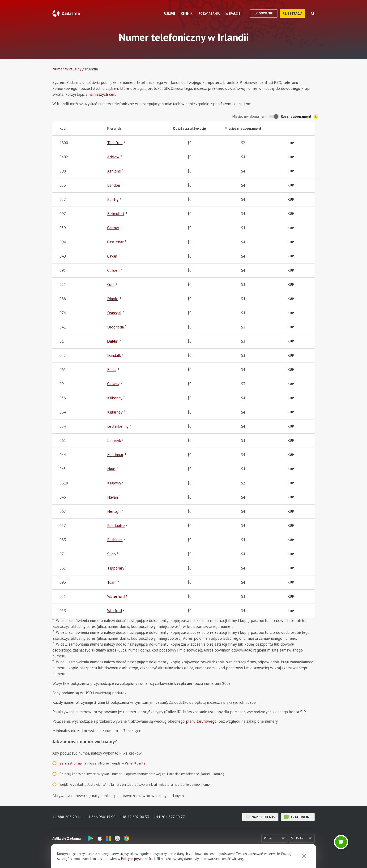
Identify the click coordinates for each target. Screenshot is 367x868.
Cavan (112, 256)
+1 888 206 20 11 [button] (67, 817)
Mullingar (115, 455)
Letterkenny (118, 426)
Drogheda (115, 327)
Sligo (111, 554)
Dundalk (114, 355)
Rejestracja (292, 13)
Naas (111, 469)
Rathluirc (115, 540)
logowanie (264, 13)
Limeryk (114, 440)
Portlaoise (116, 526)
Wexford (115, 611)
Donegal (114, 313)
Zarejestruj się (71, 763)
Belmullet (116, 214)
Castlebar (115, 242)
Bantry (113, 199)
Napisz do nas (260, 817)
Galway (113, 384)
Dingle (113, 299)
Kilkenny (115, 398)
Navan (113, 497)
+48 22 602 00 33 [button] (135, 817)
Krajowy (114, 483)
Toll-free (115, 143)
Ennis (112, 370)
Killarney (115, 412)
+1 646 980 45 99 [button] (101, 817)
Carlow (113, 228)
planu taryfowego (201, 721)
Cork (111, 285)
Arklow (113, 157)
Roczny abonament (299, 117)
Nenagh (114, 511)
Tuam (112, 582)
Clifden (113, 270)
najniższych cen (102, 94)
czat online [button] (298, 817)
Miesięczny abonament (250, 116)
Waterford (116, 596)
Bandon (114, 185)
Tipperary (116, 568)
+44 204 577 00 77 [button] (170, 817)
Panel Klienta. (136, 763)
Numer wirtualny (67, 69)
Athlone (114, 171)
